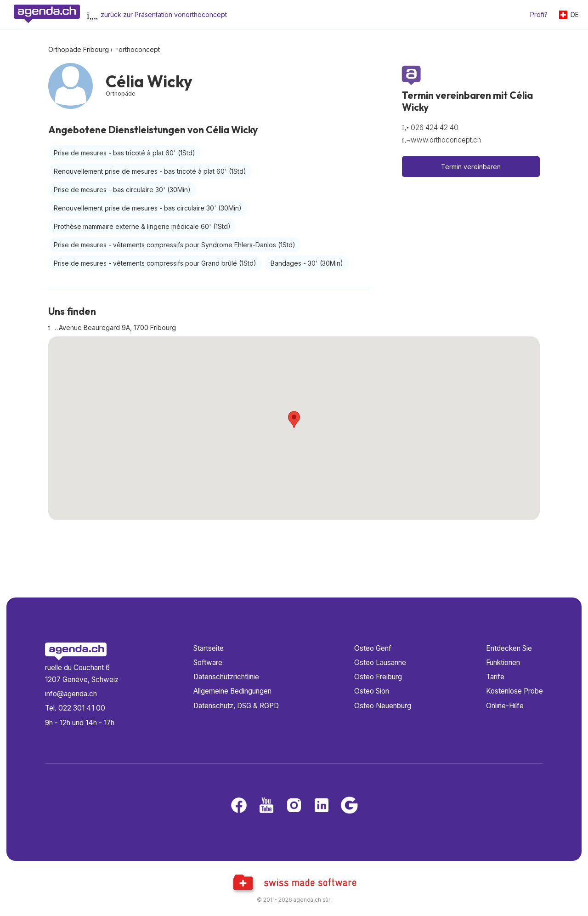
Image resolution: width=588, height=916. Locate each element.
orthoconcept (139, 49)
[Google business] (349, 806)
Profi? (539, 14)
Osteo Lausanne (380, 663)
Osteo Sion (372, 691)
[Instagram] (294, 806)
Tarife (495, 677)
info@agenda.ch (71, 694)
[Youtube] (266, 806)
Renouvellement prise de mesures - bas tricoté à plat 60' (150, 171)
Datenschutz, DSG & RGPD (236, 706)
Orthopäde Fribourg (79, 49)
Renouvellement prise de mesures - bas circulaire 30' (148, 208)
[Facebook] (239, 806)
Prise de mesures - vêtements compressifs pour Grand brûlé (155, 263)
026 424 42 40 (435, 128)
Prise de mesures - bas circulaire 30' (122, 190)
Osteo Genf (373, 648)
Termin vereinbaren (471, 167)
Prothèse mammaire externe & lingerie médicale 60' (142, 226)
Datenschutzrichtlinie (226, 677)
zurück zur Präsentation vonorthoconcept (164, 14)
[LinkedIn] (322, 806)
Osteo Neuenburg (383, 706)
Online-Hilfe (505, 706)
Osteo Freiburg (378, 677)
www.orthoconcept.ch (446, 140)
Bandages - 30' (307, 263)
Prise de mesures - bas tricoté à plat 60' (124, 153)
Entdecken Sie (509, 648)
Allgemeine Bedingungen (232, 691)
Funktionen (503, 663)
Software (208, 663)
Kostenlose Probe (514, 691)
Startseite (209, 648)
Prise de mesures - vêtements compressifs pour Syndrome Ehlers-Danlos (175, 245)
